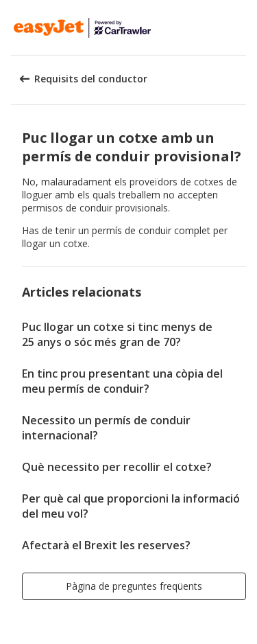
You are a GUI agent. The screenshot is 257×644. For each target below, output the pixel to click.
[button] (242, 27)
